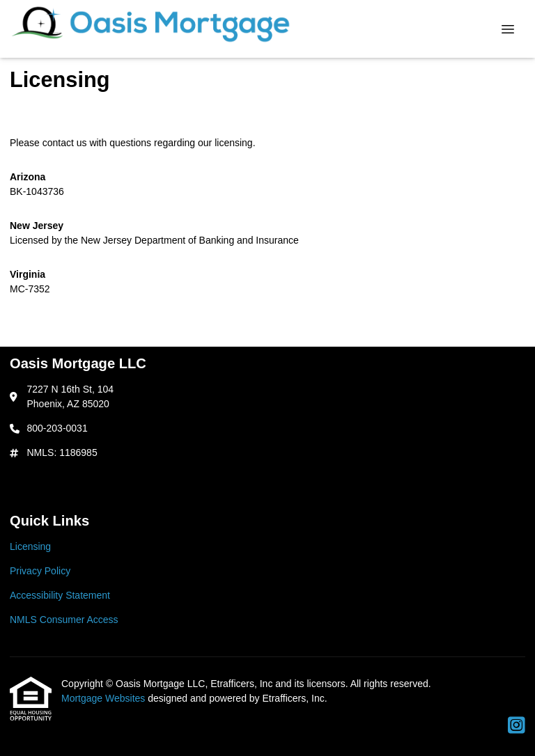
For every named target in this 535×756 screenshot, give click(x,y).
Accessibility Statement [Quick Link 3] (60, 595)
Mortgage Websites (104, 698)
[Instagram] (517, 726)
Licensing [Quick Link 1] (30, 546)
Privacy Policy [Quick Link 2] (40, 571)
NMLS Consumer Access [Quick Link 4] (64, 620)
